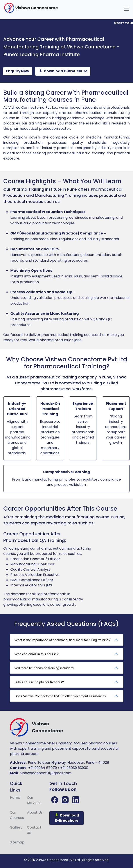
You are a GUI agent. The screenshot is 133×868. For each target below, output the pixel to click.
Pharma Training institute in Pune (44, 189)
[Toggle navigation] (126, 9)
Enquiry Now (18, 71)
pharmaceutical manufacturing (64, 548)
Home (15, 798)
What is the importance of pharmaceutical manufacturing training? (62, 640)
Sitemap (17, 842)
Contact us (34, 830)
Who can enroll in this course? (37, 654)
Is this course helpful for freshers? (39, 682)
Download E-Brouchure (63, 71)
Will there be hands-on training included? (44, 668)
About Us (35, 812)
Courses (17, 815)
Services (34, 800)
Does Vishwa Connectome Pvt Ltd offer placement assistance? (60, 696)
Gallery (16, 827)
